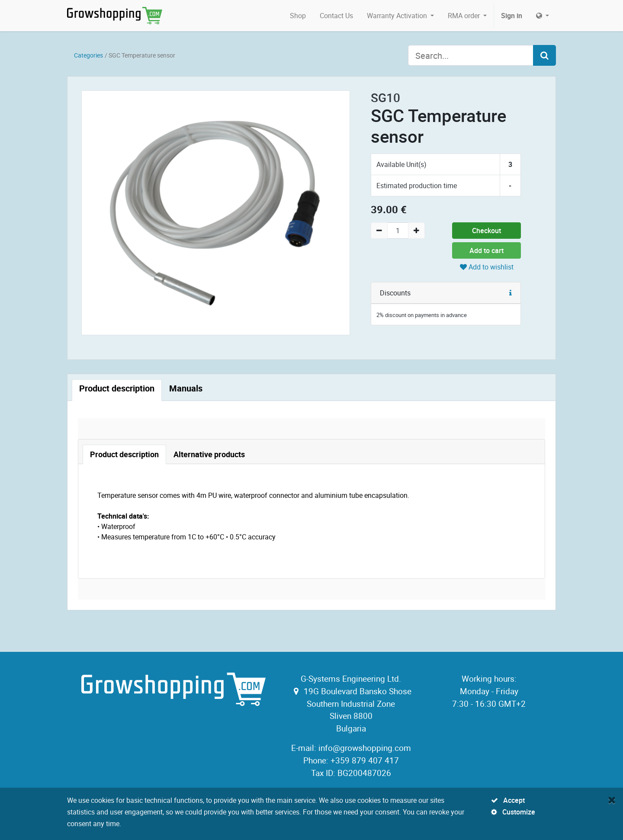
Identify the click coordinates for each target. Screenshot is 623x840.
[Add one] (416, 231)
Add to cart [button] (487, 250)
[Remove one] (379, 231)
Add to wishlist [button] (487, 267)
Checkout (487, 231)
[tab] (117, 390)
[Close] (612, 800)
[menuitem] (298, 16)
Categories (88, 55)
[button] (511, 293)
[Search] (544, 55)
